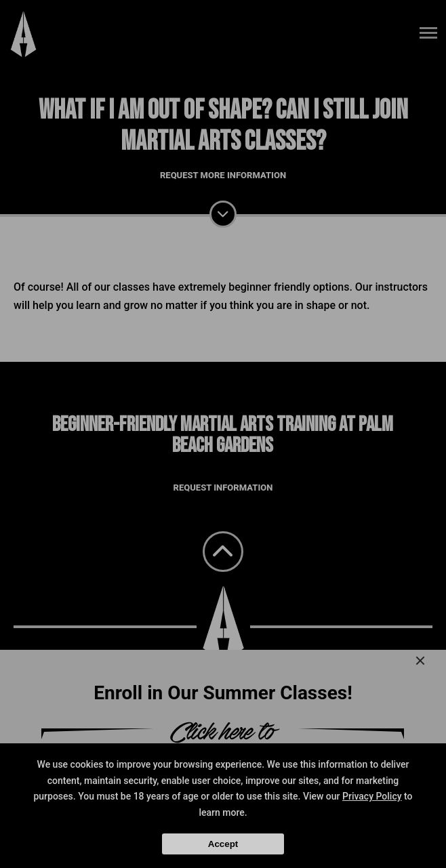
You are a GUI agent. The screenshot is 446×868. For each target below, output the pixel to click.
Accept (223, 844)
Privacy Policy (372, 796)
